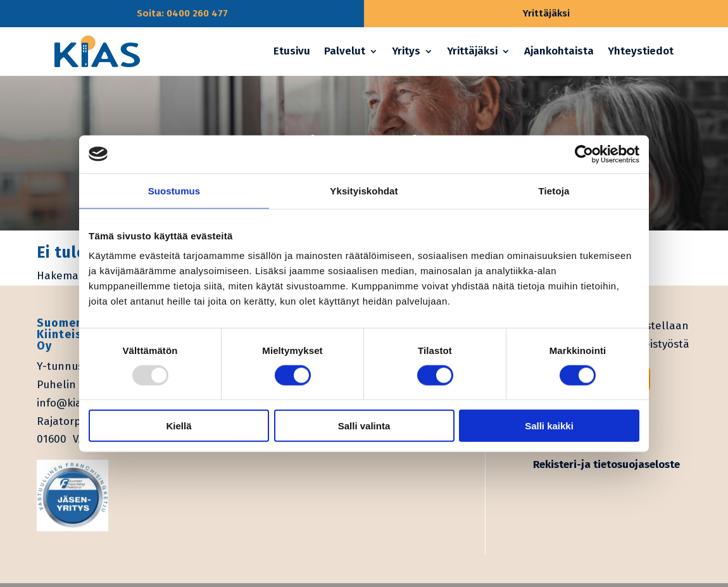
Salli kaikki (549, 426)
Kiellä (179, 426)
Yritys (406, 51)
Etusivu (292, 51)
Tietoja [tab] (554, 190)
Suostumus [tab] (174, 190)
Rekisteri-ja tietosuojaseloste (606, 464)
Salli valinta (364, 426)
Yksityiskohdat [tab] (364, 190)
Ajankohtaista (559, 51)
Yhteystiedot (641, 51)
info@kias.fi (66, 403)
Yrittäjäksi (472, 51)
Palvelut (345, 51)
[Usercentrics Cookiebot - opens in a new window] (584, 154)
